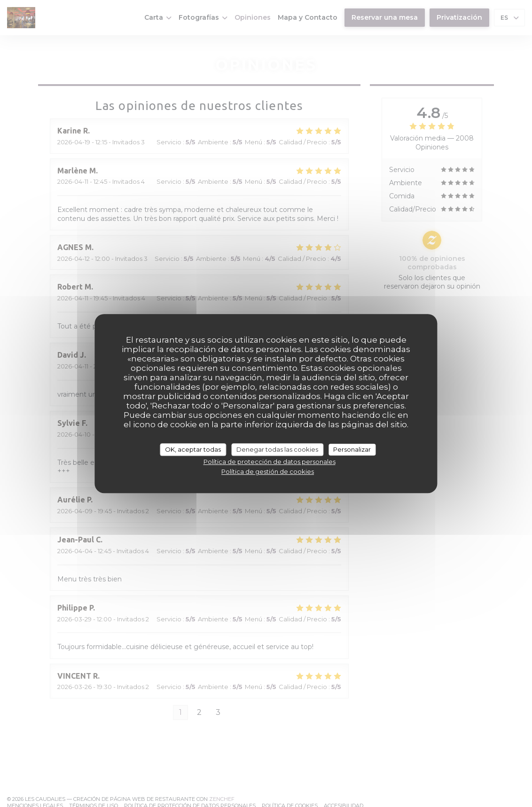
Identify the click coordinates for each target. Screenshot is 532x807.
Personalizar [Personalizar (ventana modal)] (352, 449)
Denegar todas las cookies (277, 449)
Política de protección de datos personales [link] (270, 462)
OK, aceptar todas (193, 449)
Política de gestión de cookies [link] (268, 471)
